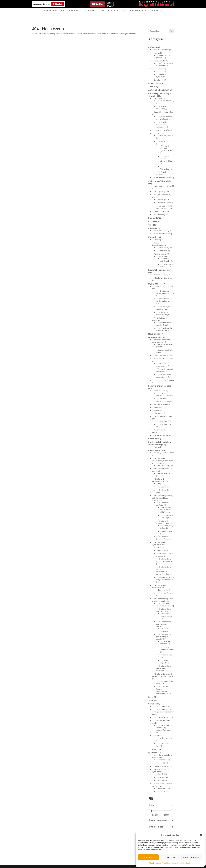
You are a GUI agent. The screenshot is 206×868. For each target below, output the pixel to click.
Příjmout (148, 857)
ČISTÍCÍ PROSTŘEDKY (113, 11)
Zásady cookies (155, 863)
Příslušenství (139, 11)
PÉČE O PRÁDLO (69, 11)
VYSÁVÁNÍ (89, 11)
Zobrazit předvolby (192, 857)
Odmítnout (170, 857)
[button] (201, 835)
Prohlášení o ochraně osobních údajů (176, 863)
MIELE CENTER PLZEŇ (94, 17)
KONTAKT (114, 17)
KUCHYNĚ (49, 11)
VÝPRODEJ (156, 11)
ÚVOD (79, 17)
